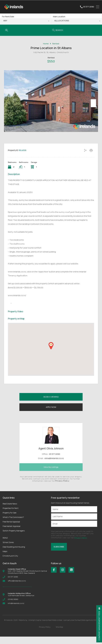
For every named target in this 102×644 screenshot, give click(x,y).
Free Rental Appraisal (11, 529)
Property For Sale (9, 520)
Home (46, 44)
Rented (56, 44)
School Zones (8, 550)
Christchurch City (10, 563)
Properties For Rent (11, 516)
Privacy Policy (62, 488)
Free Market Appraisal (11, 534)
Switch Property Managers (14, 538)
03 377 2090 (89, 7)
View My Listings (51, 474)
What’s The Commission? (13, 525)
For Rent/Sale (8, 16)
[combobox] (25, 21)
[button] (51, 353)
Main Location (59, 16)
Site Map (59, 634)
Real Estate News (10, 511)
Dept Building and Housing (14, 554)
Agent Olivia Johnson (51, 456)
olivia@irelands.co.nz (54, 466)
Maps (5, 559)
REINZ (5, 545)
